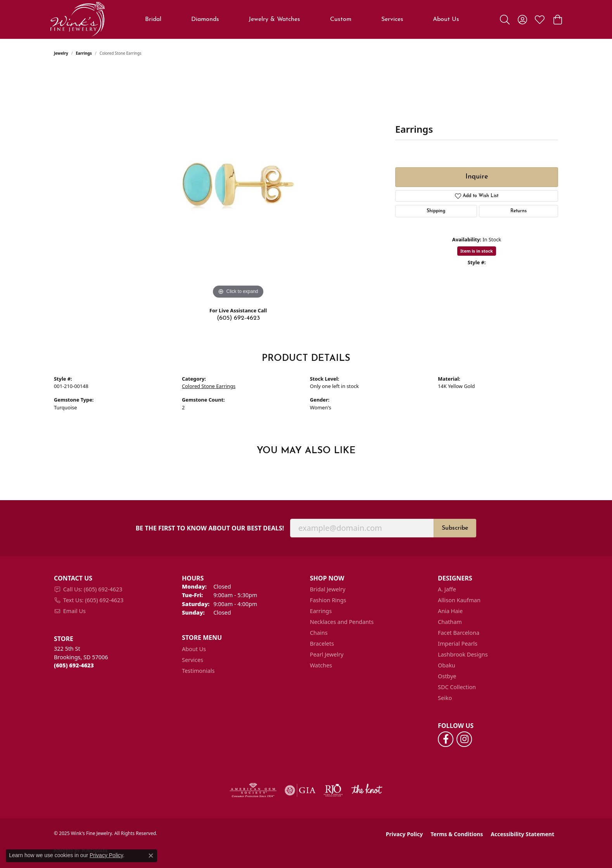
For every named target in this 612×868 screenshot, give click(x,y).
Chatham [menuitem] (450, 622)
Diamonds (205, 19)
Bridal (153, 19)
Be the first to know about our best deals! (210, 528)
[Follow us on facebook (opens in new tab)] (446, 739)
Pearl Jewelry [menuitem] (327, 654)
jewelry (61, 53)
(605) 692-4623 (238, 318)
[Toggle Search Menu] (505, 19)
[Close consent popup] (151, 856)
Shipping (436, 211)
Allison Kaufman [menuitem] (459, 600)
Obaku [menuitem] (447, 665)
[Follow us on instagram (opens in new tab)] (464, 739)
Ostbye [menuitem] (447, 676)
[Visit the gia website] (300, 790)
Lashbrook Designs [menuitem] (463, 654)
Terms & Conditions (457, 834)
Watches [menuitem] (321, 665)
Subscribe (455, 528)
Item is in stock (477, 251)
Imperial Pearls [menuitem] (458, 644)
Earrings (84, 53)
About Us (446, 19)
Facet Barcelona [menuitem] (459, 633)
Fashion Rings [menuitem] (328, 600)
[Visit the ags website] (253, 790)
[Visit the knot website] (367, 790)
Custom (341, 19)
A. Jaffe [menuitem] (447, 589)
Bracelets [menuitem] (322, 644)
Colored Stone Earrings (209, 386)
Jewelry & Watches (274, 19)
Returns (519, 211)
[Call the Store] (74, 665)
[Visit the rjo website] (333, 790)
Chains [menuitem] (319, 633)
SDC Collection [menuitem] (457, 687)
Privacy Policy (404, 834)
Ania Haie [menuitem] (450, 611)
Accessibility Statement (522, 834)
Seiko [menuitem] (445, 698)
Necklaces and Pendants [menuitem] (342, 622)
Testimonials (198, 671)
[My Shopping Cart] (557, 19)
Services (392, 19)
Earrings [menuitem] (321, 611)
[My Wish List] (540, 19)
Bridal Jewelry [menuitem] (328, 589)
